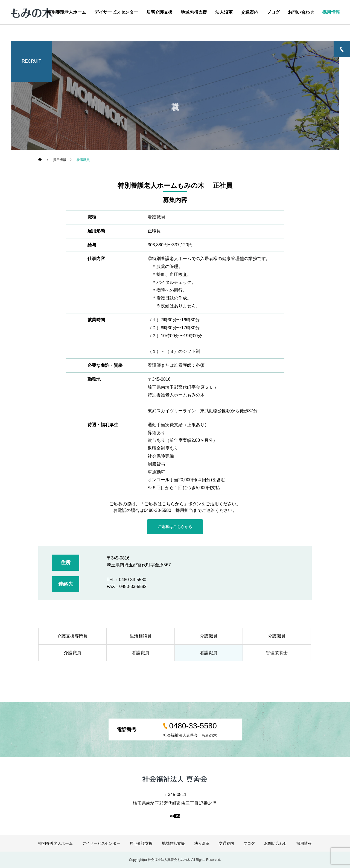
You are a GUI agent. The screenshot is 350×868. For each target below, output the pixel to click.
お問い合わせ (301, 12)
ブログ (273, 12)
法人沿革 (224, 12)
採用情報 (331, 12)
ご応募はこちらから (175, 527)
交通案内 (250, 12)
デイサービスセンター (116, 12)
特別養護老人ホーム (66, 12)
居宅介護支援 (159, 12)
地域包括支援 (194, 12)
